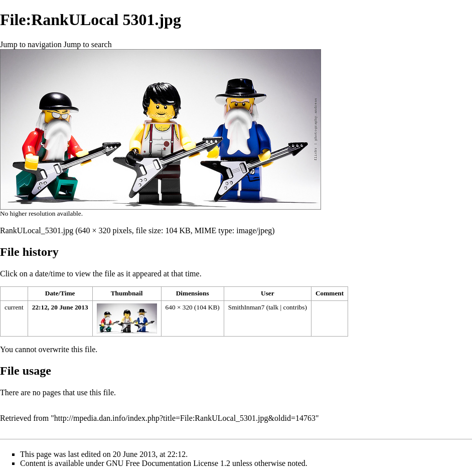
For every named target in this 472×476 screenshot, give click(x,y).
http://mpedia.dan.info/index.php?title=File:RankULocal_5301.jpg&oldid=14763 (185, 418)
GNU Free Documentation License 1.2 (168, 463)
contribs (294, 307)
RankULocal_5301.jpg (37, 230)
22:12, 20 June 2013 (60, 307)
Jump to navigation (31, 44)
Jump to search (88, 44)
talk (273, 307)
